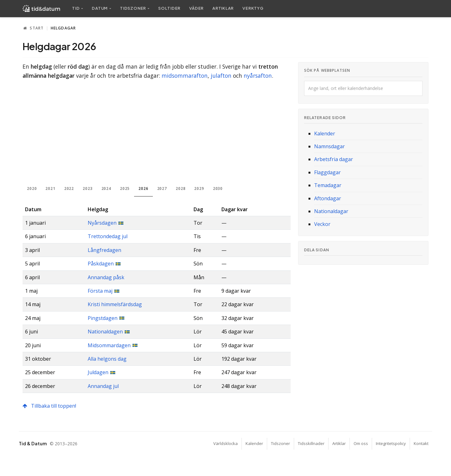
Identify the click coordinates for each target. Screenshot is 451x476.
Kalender (325, 133)
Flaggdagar (327, 172)
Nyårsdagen (102, 223)
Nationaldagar (331, 211)
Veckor (322, 224)
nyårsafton (258, 76)
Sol (169, 8)
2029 (199, 188)
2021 (50, 188)
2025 (125, 188)
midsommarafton (185, 76)
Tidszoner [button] (133, 8)
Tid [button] (76, 8)
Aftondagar (328, 198)
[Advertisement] (157, 133)
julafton (221, 76)
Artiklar (223, 8)
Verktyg (253, 8)
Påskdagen (101, 264)
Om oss (361, 443)
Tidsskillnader (311, 443)
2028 (181, 188)
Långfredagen (104, 250)
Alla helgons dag (107, 359)
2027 (162, 188)
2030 (218, 188)
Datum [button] (100, 8)
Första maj (100, 291)
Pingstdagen (103, 318)
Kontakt (421, 443)
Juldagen (98, 372)
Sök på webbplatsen (327, 70)
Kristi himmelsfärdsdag (115, 304)
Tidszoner (280, 443)
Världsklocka (225, 443)
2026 (143, 188)
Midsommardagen (109, 345)
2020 (32, 188)
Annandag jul (103, 386)
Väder (196, 8)
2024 (106, 188)
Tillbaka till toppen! (49, 406)
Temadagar (328, 185)
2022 (69, 188)
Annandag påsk (106, 277)
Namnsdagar (329, 146)
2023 (88, 188)
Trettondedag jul (108, 236)
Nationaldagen (105, 332)
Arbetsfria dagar (334, 159)
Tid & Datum (33, 443)
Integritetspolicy (391, 443)
